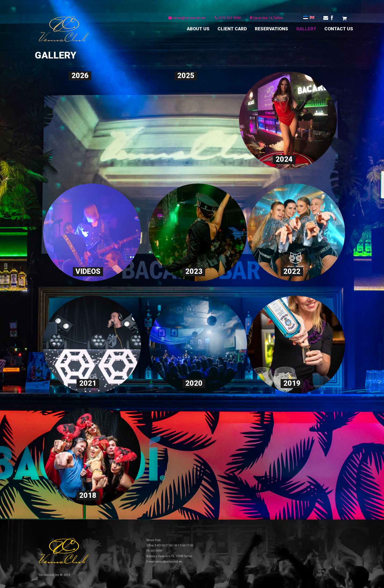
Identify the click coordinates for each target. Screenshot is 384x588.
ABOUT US (198, 29)
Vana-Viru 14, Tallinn (266, 19)
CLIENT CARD (232, 29)
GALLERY (306, 29)
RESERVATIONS (271, 29)
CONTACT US (339, 29)
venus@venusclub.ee (186, 19)
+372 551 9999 (227, 19)
